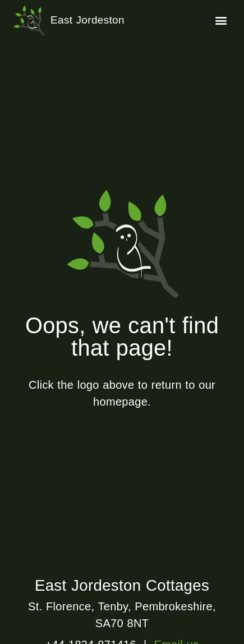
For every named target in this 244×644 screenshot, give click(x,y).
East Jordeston (88, 20)
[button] (221, 20)
